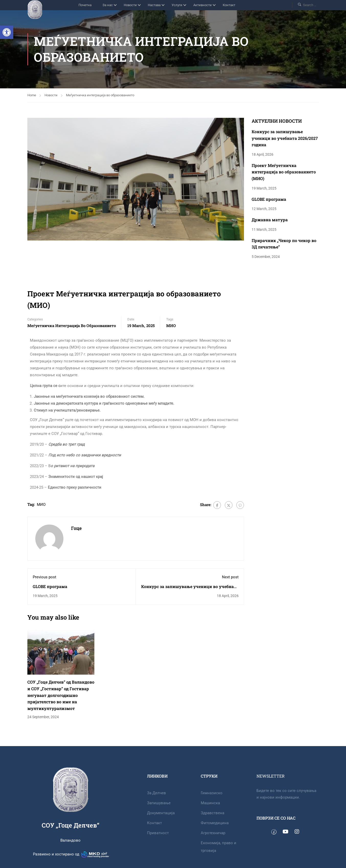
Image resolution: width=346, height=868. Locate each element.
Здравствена (213, 813)
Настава (154, 5)
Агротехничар (213, 833)
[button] (7, 32)
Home (32, 95)
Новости (130, 5)
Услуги (177, 5)
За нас (108, 5)
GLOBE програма (50, 586)
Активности (203, 5)
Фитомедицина (215, 823)
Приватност (158, 833)
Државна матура (270, 220)
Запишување (159, 803)
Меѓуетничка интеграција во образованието (100, 95)
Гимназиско (212, 793)
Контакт (229, 5)
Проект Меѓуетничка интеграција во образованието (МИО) (284, 172)
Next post (230, 577)
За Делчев (157, 793)
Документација (161, 813)
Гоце (76, 528)
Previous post (44, 577)
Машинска (210, 803)
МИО (171, 326)
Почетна (85, 5)
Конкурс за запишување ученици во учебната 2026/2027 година (285, 138)
